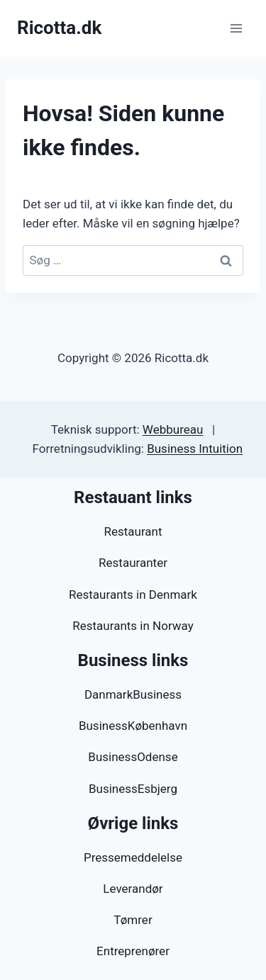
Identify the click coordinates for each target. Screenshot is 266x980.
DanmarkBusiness (133, 694)
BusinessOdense (133, 757)
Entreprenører (133, 951)
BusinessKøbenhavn (133, 726)
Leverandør (133, 889)
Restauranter (133, 563)
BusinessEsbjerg (133, 789)
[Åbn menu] (236, 28)
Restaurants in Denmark (133, 595)
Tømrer (133, 920)
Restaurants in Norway (133, 626)
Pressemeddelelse (133, 857)
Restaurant (133, 531)
